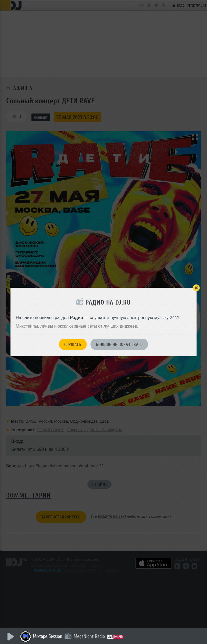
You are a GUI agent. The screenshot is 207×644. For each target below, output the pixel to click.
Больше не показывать (119, 345)
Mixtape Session (48, 636)
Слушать (73, 345)
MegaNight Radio (89, 636)
